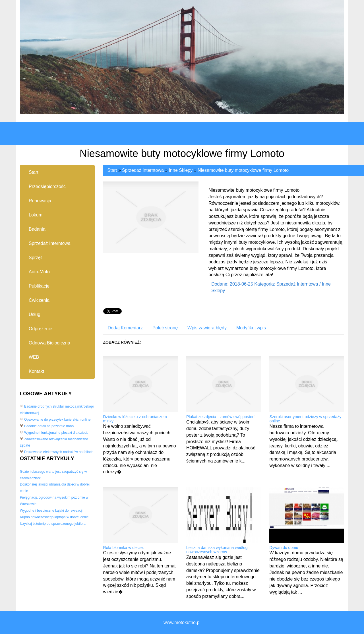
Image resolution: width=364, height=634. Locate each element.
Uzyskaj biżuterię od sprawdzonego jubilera (53, 524)
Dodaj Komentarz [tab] (125, 328)
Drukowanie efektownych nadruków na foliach (59, 452)
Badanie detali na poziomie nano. (49, 426)
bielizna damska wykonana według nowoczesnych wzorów (217, 550)
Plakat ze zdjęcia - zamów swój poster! (220, 417)
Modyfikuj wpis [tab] (251, 328)
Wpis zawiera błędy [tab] (207, 328)
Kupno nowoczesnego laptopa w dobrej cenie (54, 517)
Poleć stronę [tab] (165, 328)
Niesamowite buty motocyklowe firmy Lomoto (243, 170)
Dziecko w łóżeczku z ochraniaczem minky (135, 419)
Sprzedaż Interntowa (143, 170)
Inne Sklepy (181, 170)
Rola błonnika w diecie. (124, 548)
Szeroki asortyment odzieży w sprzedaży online (305, 419)
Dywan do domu (284, 548)
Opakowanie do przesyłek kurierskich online (57, 420)
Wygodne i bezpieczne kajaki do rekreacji (51, 511)
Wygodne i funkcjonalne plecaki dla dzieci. (56, 433)
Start (112, 170)
